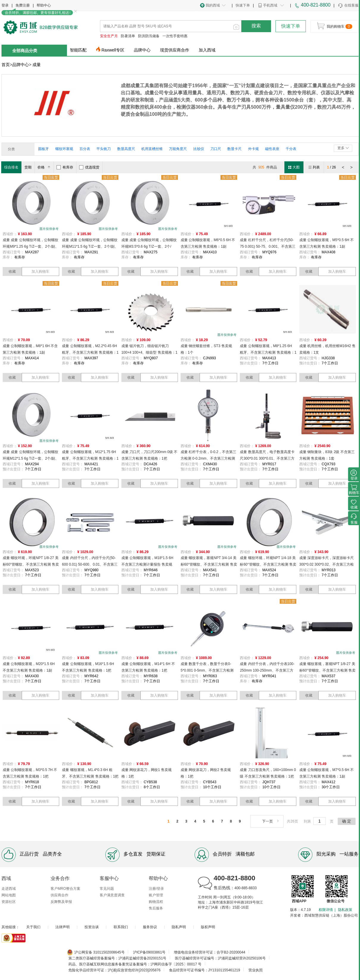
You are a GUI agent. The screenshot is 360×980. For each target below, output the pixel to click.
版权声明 (208, 927)
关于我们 (33, 927)
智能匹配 (78, 50)
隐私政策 (345, 910)
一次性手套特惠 (175, 36)
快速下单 (243, 5)
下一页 (271, 821)
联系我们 (121, 927)
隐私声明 (179, 927)
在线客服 (348, 6)
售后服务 (156, 908)
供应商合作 (60, 895)
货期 (28, 167)
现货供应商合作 (175, 50)
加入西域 (207, 50)
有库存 (65, 167)
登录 (5, 5)
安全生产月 (109, 36)
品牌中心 (142, 50)
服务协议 (150, 927)
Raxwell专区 (113, 50)
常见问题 (107, 889)
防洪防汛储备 (149, 36)
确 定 (347, 821)
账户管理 (156, 895)
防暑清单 (128, 36)
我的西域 (213, 5)
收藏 (12, 271)
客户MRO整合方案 (65, 889)
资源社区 (9, 902)
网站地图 (9, 895)
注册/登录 (156, 889)
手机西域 (270, 5)
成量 (37, 65)
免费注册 (23, 5)
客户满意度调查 (112, 895)
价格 (45, 167)
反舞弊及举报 (61, 902)
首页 (6, 65)
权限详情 (326, 910)
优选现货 (89, 167)
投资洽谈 (92, 927)
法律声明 (62, 927)
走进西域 (9, 889)
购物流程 (156, 902)
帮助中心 (44, 5)
